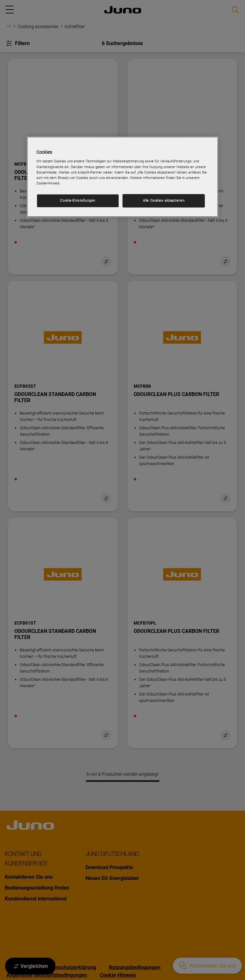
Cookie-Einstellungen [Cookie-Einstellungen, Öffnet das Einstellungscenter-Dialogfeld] (78, 200)
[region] (122, 177)
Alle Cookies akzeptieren (164, 200)
